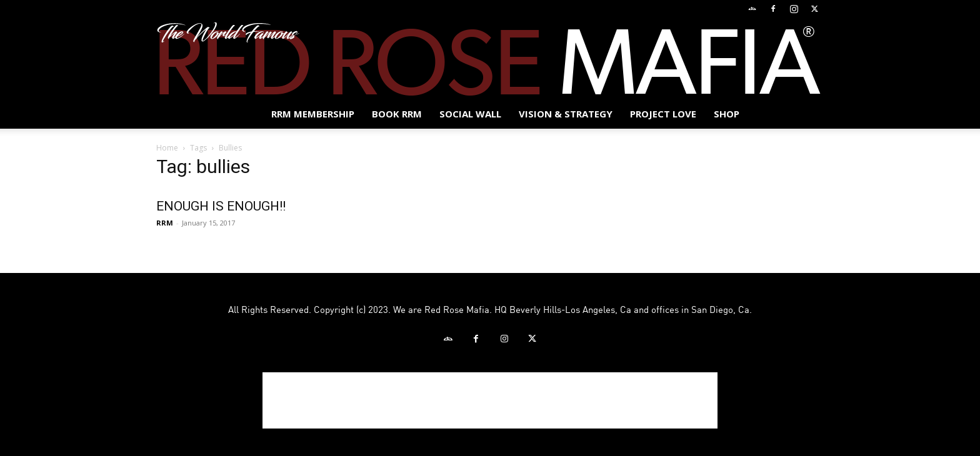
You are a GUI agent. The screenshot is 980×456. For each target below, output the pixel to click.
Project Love (663, 114)
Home (167, 148)
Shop (727, 114)
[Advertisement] (490, 400)
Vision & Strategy (566, 114)
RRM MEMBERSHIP (313, 114)
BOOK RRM (397, 114)
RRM (165, 223)
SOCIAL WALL (470, 114)
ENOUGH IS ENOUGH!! (221, 206)
